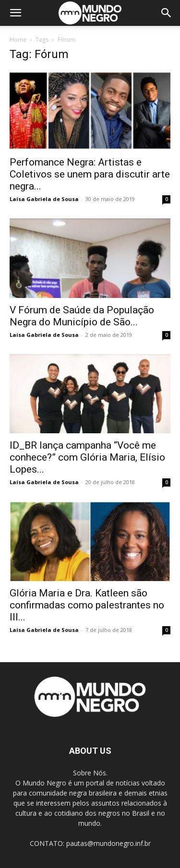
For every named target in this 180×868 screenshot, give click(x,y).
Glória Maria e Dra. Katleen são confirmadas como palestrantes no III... (87, 605)
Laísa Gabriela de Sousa (44, 199)
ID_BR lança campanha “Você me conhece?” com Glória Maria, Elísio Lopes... (87, 457)
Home (18, 40)
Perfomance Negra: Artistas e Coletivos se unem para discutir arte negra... (90, 174)
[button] (15, 13)
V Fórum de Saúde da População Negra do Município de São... (82, 316)
